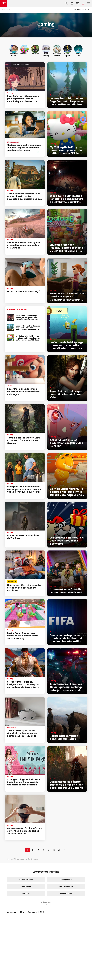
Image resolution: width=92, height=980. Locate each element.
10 (54, 850)
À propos (32, 912)
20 (59, 850)
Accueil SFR (3, 3)
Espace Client (83, 3)
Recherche (66, 3)
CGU (22, 912)
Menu (89, 3)
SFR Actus (6, 10)
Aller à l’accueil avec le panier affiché (72, 3)
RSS (42, 912)
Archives (12, 912)
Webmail (78, 3)
